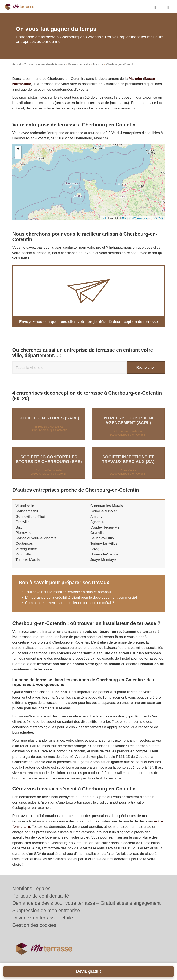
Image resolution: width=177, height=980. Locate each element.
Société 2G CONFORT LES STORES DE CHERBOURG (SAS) (49, 459)
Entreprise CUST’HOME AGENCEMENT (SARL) (128, 420)
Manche (98, 64)
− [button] (18, 156)
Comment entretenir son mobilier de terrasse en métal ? (70, 603)
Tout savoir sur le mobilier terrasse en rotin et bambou (68, 592)
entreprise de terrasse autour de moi (77, 133)
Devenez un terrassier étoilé (43, 918)
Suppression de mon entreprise (46, 911)
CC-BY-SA (158, 218)
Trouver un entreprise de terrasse (45, 64)
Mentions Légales (32, 889)
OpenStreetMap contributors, (137, 218)
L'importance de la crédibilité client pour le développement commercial (81, 597)
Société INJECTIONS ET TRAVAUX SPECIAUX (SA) (128, 459)
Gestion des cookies (34, 925)
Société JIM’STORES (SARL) (49, 418)
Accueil (17, 64)
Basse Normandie (79, 64)
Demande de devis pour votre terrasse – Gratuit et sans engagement (87, 903)
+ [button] (18, 149)
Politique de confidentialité (41, 896)
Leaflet (104, 218)
